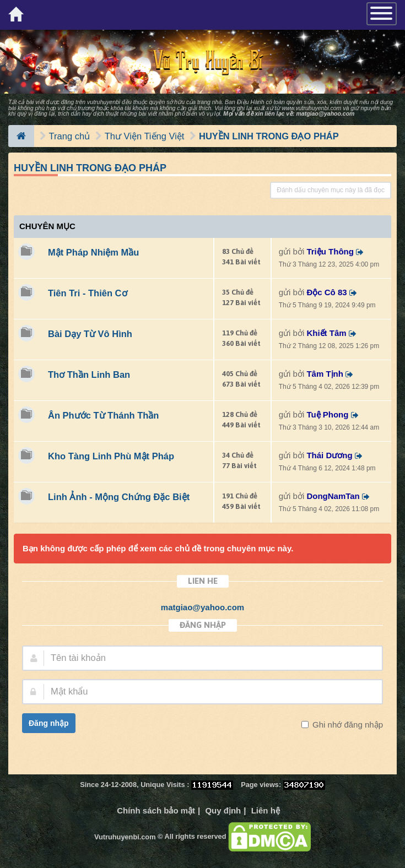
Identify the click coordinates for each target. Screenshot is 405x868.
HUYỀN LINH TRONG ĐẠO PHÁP (269, 136)
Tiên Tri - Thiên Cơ (88, 293)
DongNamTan (333, 496)
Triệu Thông (330, 251)
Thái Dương (329, 455)
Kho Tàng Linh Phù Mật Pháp (111, 456)
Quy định (223, 810)
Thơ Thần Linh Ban (89, 375)
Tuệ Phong (327, 414)
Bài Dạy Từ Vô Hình (90, 334)
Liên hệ (266, 810)
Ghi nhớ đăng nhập (347, 725)
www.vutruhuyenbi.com (311, 108)
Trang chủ (70, 136)
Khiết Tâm (326, 333)
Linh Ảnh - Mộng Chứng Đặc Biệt (119, 497)
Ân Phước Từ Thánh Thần (103, 415)
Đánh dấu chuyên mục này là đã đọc (331, 190)
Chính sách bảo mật (156, 810)
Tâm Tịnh (325, 374)
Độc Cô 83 (326, 292)
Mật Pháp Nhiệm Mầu (93, 252)
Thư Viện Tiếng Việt (145, 136)
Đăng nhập (49, 723)
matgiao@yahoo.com (325, 113)
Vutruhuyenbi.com (125, 837)
